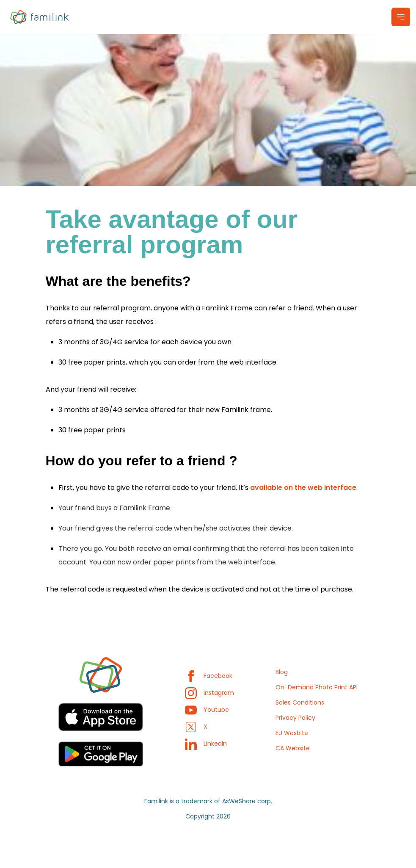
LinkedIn (206, 744)
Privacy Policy (295, 718)
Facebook (209, 676)
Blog (282, 672)
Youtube (207, 710)
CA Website (293, 748)
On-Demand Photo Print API (317, 687)
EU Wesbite (292, 733)
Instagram (209, 693)
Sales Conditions (300, 702)
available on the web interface (303, 488)
